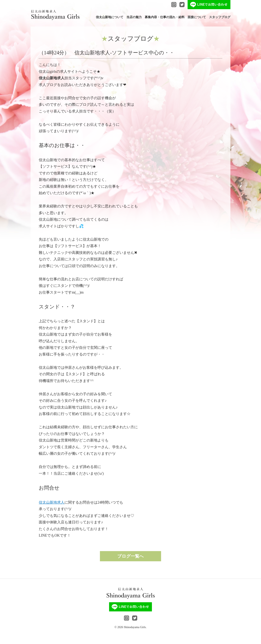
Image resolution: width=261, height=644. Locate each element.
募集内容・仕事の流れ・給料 (165, 17)
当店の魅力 (134, 17)
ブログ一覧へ (130, 556)
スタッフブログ (220, 17)
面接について (197, 17)
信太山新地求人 (52, 502)
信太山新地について (110, 17)
